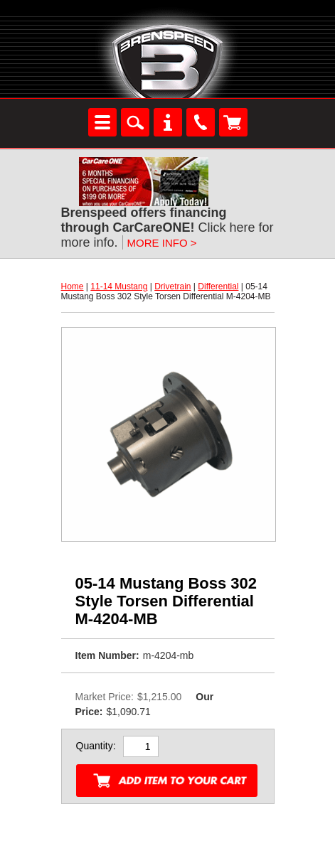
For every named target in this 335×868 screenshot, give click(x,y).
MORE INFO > (162, 243)
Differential (218, 286)
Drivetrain (172, 286)
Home (73, 286)
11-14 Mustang (119, 286)
